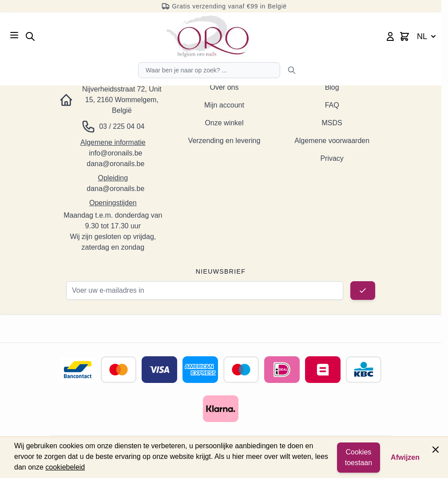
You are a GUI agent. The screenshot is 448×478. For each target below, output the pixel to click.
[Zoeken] (292, 70)
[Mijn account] (390, 36)
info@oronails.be (115, 153)
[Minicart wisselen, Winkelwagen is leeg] (404, 36)
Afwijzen (405, 457)
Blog (332, 87)
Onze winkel (224, 123)
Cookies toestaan (359, 457)
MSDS (332, 123)
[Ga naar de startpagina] (208, 36)
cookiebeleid (65, 467)
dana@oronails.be (115, 164)
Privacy (332, 158)
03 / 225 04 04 (122, 126)
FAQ (332, 105)
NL (427, 36)
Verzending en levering (224, 141)
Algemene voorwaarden (332, 141)
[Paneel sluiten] (436, 450)
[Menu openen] (14, 35)
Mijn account (224, 105)
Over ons (224, 87)
